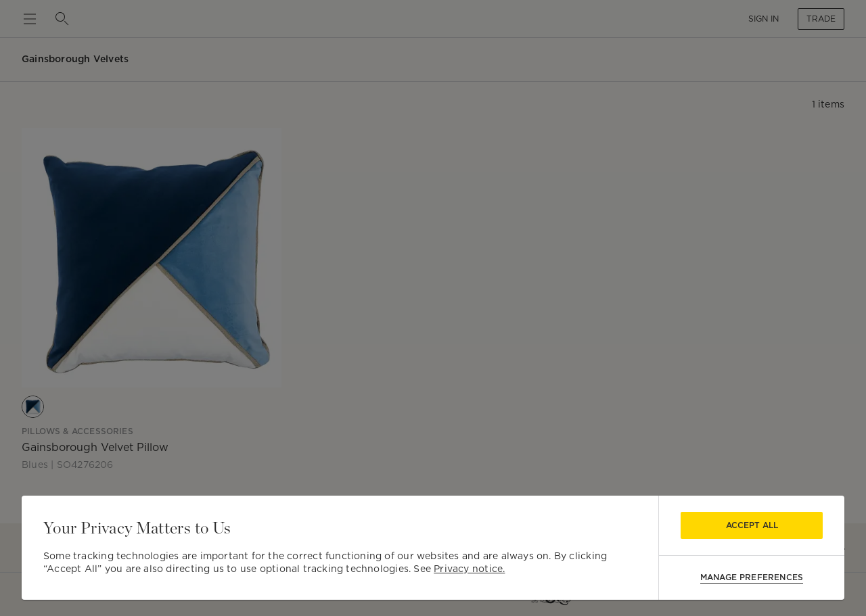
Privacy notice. (469, 569)
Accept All (752, 525)
